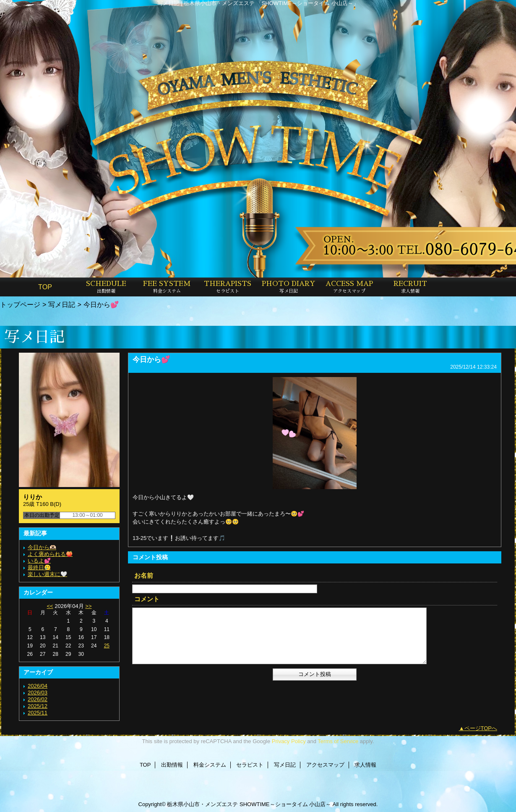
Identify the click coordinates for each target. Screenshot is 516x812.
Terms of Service (338, 741)
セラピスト (250, 765)
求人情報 (365, 765)
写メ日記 (62, 304)
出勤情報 (172, 765)
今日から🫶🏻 (42, 547)
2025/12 (38, 706)
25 (107, 646)
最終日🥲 (39, 567)
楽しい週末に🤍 (47, 574)
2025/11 (38, 713)
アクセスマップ (325, 765)
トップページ (20, 304)
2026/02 (38, 699)
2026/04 (38, 686)
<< (50, 606)
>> (88, 606)
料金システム (210, 765)
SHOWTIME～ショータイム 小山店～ (285, 804)
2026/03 (38, 693)
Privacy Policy (289, 741)
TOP (45, 287)
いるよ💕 (39, 561)
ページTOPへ (481, 728)
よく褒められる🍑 (50, 554)
